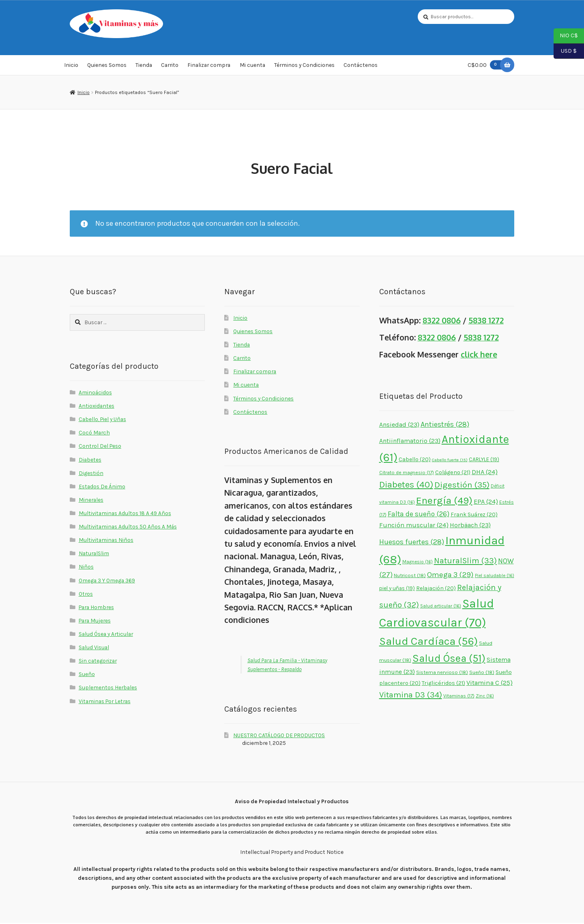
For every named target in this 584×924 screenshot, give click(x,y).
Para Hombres (96, 608)
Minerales (91, 501)
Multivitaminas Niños (106, 541)
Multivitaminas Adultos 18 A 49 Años (125, 514)
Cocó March (94, 434)
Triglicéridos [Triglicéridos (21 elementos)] (443, 685)
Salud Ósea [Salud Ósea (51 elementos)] (449, 660)
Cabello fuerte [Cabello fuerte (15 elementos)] (450, 461)
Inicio (71, 66)
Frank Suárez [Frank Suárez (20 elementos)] (474, 516)
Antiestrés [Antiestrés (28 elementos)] (445, 426)
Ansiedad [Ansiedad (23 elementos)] (399, 426)
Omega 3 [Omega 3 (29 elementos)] (450, 576)
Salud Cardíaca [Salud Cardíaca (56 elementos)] (428, 642)
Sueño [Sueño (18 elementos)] (482, 674)
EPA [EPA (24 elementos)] (486, 503)
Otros (86, 595)
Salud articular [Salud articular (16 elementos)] (441, 607)
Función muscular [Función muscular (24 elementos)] (414, 526)
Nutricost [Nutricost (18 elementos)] (410, 577)
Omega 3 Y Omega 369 (107, 582)
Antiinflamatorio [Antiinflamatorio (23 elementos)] (410, 442)
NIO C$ (566, 36)
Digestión (91, 474)
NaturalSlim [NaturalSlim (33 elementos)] (465, 562)
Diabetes (90, 461)
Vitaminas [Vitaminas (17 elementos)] (459, 697)
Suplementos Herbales (108, 689)
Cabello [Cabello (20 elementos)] (415, 461)
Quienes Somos (107, 66)
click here (479, 356)
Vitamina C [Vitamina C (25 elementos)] (490, 684)
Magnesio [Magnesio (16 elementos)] (418, 563)
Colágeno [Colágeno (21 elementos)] (453, 474)
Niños (86, 568)
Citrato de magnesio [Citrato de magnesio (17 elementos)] (407, 474)
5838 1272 (486, 322)
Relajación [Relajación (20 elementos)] (436, 589)
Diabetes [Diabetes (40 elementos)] (406, 486)
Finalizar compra (209, 66)
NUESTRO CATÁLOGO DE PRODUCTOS (279, 736)
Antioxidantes (97, 407)
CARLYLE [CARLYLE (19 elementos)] (484, 461)
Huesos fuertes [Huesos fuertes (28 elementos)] (412, 543)
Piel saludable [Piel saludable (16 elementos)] (495, 577)
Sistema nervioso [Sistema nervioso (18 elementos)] (442, 674)
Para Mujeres (95, 622)
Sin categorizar (98, 662)
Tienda (144, 66)
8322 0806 (442, 322)
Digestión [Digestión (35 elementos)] (462, 486)
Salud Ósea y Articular (106, 635)
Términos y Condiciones (304, 66)
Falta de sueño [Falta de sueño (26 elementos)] (419, 515)
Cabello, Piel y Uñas (102, 420)
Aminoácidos (95, 394)
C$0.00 (486, 66)
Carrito (170, 66)
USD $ (565, 51)
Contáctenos (361, 66)
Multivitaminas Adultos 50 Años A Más (128, 528)
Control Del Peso (100, 447)
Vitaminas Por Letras (105, 702)
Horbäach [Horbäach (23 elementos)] (470, 526)
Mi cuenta (252, 66)
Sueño (87, 676)
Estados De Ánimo (102, 488)
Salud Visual (94, 648)
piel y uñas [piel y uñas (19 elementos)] (397, 589)
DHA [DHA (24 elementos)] (485, 473)
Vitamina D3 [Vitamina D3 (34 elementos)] (411, 696)
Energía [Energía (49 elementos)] (444, 502)
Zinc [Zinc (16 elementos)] (485, 697)
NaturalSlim (94, 555)
